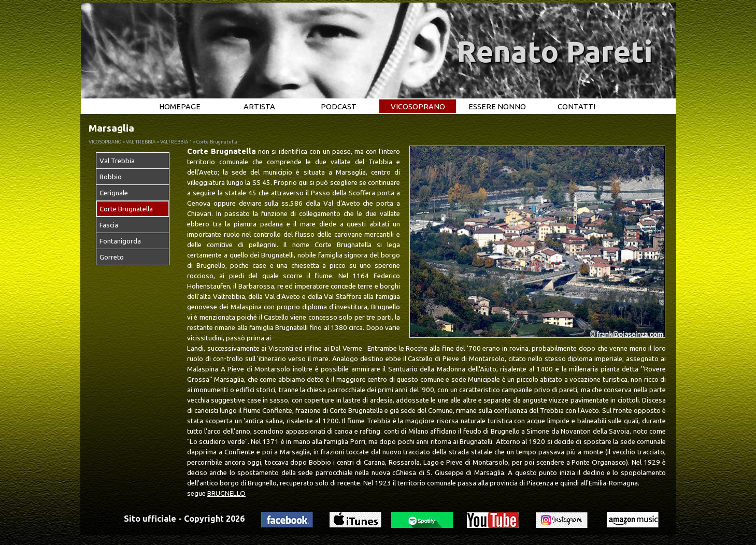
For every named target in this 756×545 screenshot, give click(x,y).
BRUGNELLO (226, 493)
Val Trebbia (117, 161)
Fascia (109, 225)
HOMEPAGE (180, 106)
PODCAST (339, 106)
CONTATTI (576, 106)
